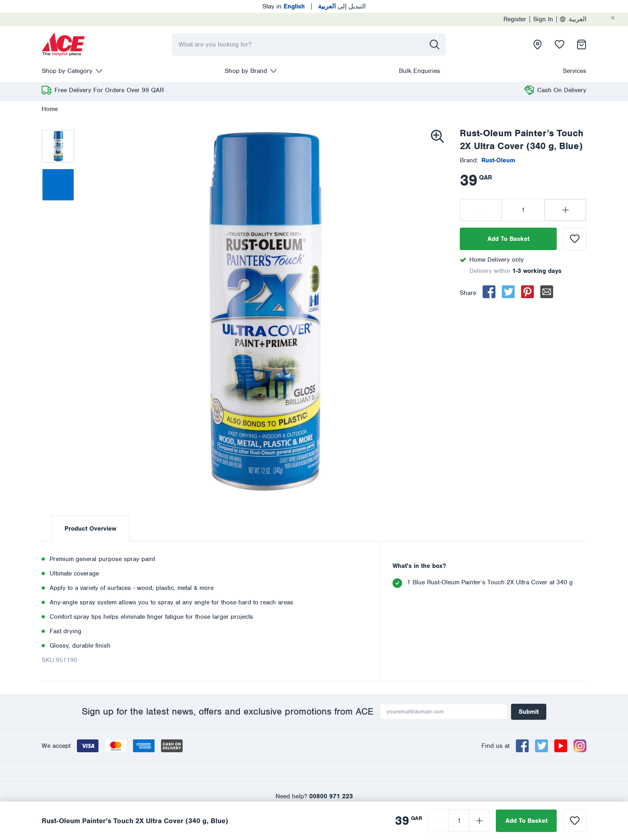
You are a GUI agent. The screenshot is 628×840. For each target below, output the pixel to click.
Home (50, 109)
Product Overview (90, 529)
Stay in (284, 6)
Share (468, 293)
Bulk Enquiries (420, 71)
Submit (529, 712)
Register (515, 19)
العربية (573, 19)
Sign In (543, 19)
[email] (547, 292)
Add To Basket (508, 239)
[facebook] (489, 292)
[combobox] (309, 44)
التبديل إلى (342, 6)
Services (575, 71)
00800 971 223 (331, 796)
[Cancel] (619, 18)
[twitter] (508, 292)
